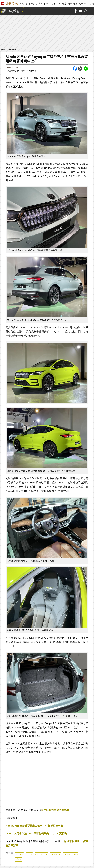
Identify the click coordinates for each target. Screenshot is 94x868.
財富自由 (41, 4)
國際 (70, 4)
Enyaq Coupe (71, 854)
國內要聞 (13, 50)
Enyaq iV (56, 854)
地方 (75, 4)
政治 (33, 4)
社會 (53, 4)
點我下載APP (72, 841)
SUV (30, 854)
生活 (59, 4)
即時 (22, 4)
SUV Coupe (42, 854)
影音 (86, 4)
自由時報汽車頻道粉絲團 (55, 810)
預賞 (19, 859)
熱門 (28, 4)
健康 (64, 4)
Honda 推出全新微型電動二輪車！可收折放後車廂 (34, 826)
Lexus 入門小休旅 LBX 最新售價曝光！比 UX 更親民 (36, 834)
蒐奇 (81, 4)
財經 (92, 4)
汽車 (3, 50)
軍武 (48, 4)
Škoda (20, 854)
